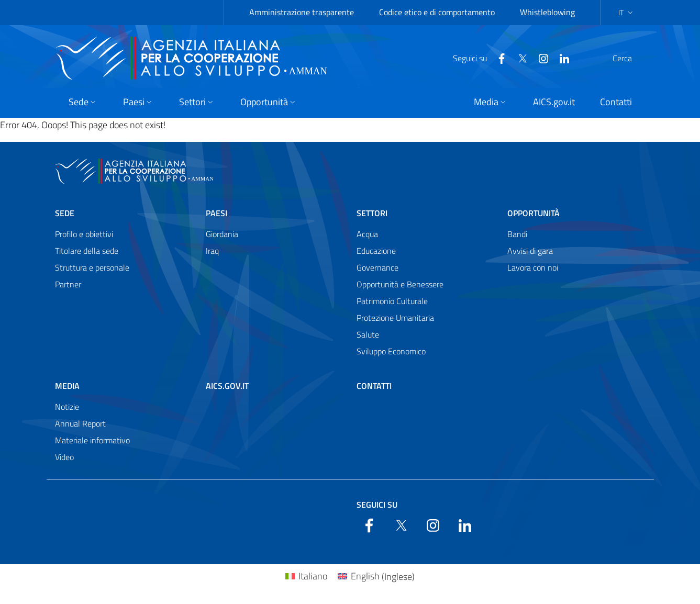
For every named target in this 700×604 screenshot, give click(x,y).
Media (67, 386)
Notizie (67, 407)
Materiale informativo (92, 440)
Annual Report (80, 423)
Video (64, 457)
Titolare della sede (87, 251)
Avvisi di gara (530, 251)
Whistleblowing (547, 12)
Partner (68, 284)
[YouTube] (518, 58)
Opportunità (534, 213)
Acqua (367, 234)
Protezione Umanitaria (395, 318)
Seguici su (377, 505)
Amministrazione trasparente (302, 12)
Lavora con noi (533, 267)
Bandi (517, 234)
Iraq (212, 251)
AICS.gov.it (227, 386)
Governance (377, 267)
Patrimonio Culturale (392, 301)
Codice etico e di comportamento (437, 12)
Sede (65, 213)
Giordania (222, 234)
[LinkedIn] (539, 58)
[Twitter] (497, 58)
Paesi (216, 213)
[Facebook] (476, 58)
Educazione (376, 251)
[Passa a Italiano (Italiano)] (306, 577)
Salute (368, 334)
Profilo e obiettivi (84, 234)
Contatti (374, 386)
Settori (372, 213)
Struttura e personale (92, 267)
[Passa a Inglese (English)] (376, 577)
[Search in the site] (632, 58)
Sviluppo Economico (391, 351)
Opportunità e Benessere (400, 284)
